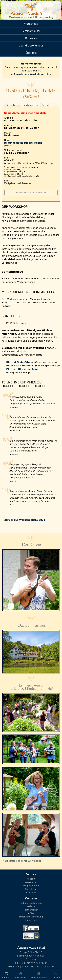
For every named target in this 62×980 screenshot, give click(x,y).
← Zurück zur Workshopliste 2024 (23, 520)
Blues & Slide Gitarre (20, 362)
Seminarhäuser (31, 31)
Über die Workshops (31, 46)
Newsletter (31, 882)
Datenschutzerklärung (31, 917)
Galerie (31, 906)
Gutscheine (31, 889)
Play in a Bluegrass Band (22, 369)
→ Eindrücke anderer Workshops (22, 861)
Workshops (31, 24)
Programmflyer (31, 886)
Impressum (31, 920)
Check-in (31, 893)
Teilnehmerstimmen (31, 903)
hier (8, 306)
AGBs (31, 913)
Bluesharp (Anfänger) (20, 366)
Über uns (31, 53)
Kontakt (31, 879)
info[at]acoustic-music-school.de (35, 967)
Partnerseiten (31, 910)
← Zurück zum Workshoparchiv (31, 74)
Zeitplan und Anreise (18, 183)
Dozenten (31, 38)
